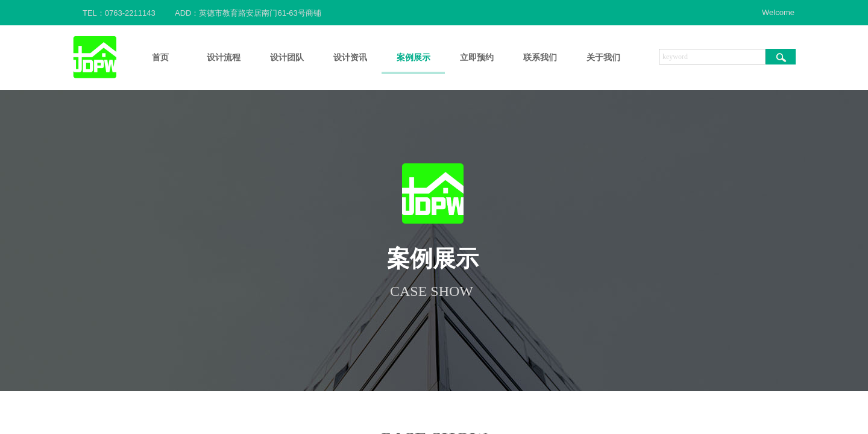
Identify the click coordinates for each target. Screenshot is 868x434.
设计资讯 (350, 58)
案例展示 (414, 58)
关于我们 (603, 58)
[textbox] (712, 57)
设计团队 (287, 58)
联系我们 (540, 58)
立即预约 (477, 58)
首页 (160, 58)
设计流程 (224, 58)
